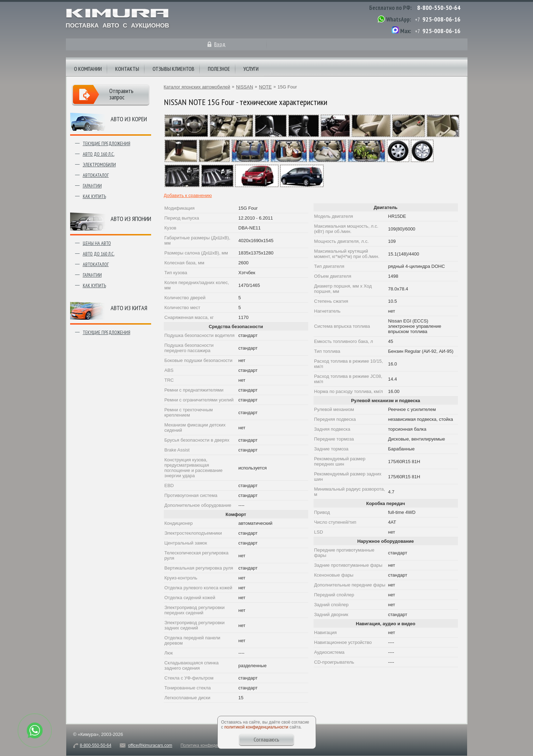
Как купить (94, 196)
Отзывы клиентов (173, 69)
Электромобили (99, 165)
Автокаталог (96, 175)
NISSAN (244, 87)
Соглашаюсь (266, 739)
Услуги (251, 69)
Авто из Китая (129, 308)
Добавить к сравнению (188, 195)
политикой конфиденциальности (256, 727)
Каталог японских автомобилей (197, 87)
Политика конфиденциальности (212, 745)
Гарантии (92, 186)
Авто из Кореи (129, 119)
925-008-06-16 (441, 19)
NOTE (265, 87)
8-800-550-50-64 (439, 8)
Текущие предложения (107, 143)
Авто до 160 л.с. (99, 154)
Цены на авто (97, 243)
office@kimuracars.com (150, 745)
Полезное (219, 69)
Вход (220, 44)
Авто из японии (131, 219)
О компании (88, 69)
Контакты (127, 69)
